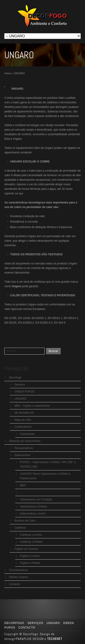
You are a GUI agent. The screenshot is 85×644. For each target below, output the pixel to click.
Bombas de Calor (25, 521)
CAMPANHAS (23, 427)
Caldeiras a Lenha (31, 535)
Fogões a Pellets (30, 563)
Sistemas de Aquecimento (25, 441)
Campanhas (27, 434)
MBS (23, 485)
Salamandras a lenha (33, 514)
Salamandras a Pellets (33, 507)
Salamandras (22, 455)
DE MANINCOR (24, 413)
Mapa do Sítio (23, 420)
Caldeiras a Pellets (31, 542)
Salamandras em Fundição (36, 499)
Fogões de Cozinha (26, 549)
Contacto (14, 584)
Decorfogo (15, 378)
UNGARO (20, 399)
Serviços (19, 385)
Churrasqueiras (18, 570)
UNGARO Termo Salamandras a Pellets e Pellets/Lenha (45, 476)
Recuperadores (24, 448)
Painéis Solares (18, 577)
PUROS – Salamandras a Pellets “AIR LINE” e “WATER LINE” (48, 464)
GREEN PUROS (24, 392)
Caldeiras (20, 528)
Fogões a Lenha (30, 556)
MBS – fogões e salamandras (32, 406)
